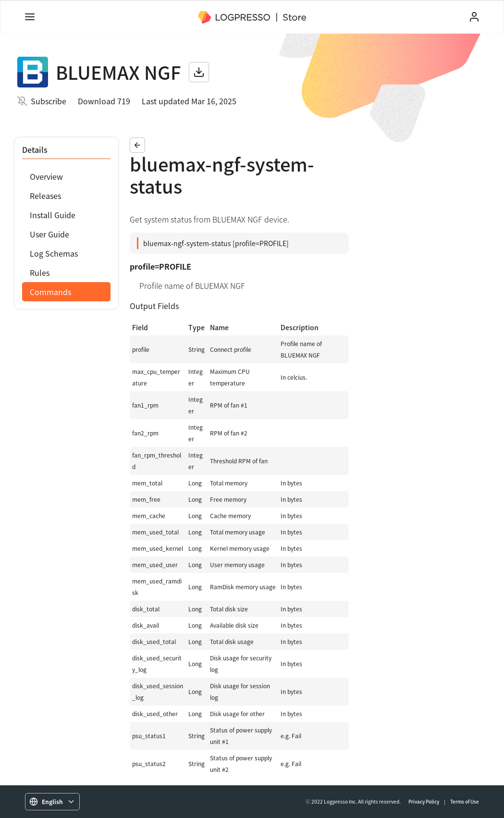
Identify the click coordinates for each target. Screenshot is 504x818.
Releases (45, 196)
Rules (40, 273)
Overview (46, 176)
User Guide (49, 234)
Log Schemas (54, 253)
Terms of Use (465, 801)
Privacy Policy (424, 801)
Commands (50, 292)
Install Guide (53, 215)
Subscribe (49, 101)
